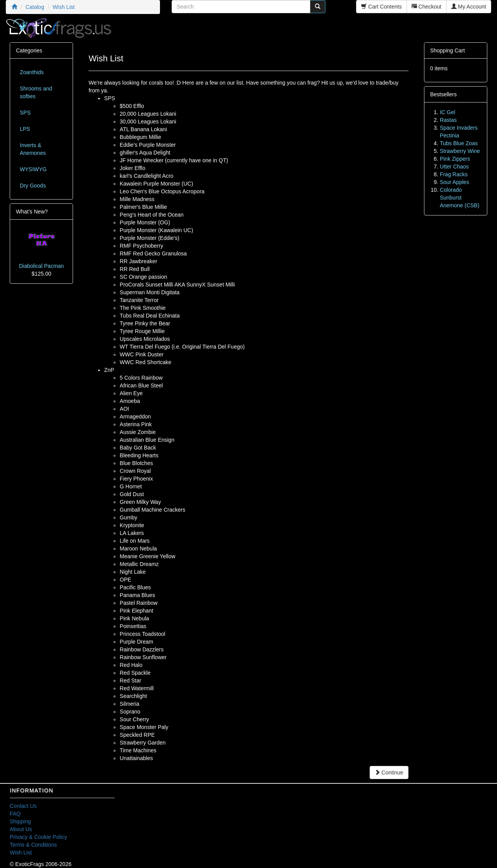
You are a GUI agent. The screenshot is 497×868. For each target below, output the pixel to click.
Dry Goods (33, 186)
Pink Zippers (455, 159)
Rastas (448, 120)
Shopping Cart (448, 50)
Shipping (20, 821)
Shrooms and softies (36, 92)
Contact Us (23, 806)
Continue (389, 773)
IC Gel (448, 112)
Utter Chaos (454, 167)
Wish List (21, 852)
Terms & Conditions (33, 845)
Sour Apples (455, 182)
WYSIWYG (33, 169)
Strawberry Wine (460, 151)
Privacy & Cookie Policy (38, 837)
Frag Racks (454, 174)
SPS (25, 113)
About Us (21, 829)
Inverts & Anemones (33, 149)
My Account (469, 7)
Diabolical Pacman (42, 266)
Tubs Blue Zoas (459, 143)
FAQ (15, 814)
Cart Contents (381, 7)
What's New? (32, 212)
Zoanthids (32, 72)
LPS (25, 129)
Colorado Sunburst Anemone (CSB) (460, 198)
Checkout (427, 7)
